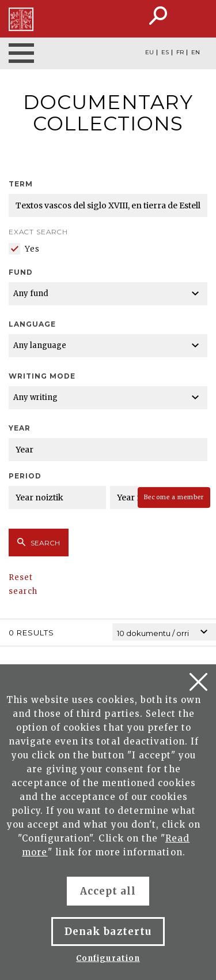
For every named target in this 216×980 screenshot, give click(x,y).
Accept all (108, 891)
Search (39, 543)
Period (25, 476)
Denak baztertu (108, 932)
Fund (21, 272)
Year (20, 428)
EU (149, 53)
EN (196, 53)
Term (21, 184)
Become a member (174, 497)
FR (180, 53)
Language (32, 324)
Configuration (108, 958)
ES (165, 53)
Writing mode (42, 376)
